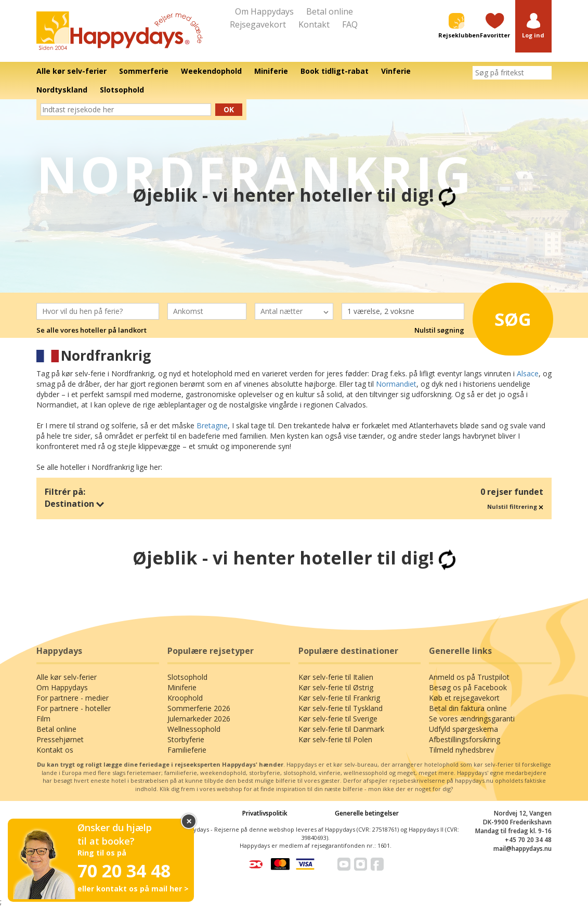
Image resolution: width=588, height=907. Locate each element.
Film (43, 719)
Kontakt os (55, 750)
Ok (229, 109)
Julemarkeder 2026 (199, 719)
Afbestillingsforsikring (465, 739)
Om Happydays (264, 11)
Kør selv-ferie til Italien (336, 677)
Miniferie (182, 687)
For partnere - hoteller (74, 708)
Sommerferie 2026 (199, 708)
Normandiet (396, 384)
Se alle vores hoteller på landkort (92, 330)
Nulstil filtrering (515, 507)
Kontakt (314, 24)
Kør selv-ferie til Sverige (338, 719)
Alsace (528, 373)
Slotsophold (187, 677)
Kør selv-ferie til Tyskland (341, 708)
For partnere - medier (73, 698)
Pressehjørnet (60, 739)
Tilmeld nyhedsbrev (461, 750)
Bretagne (212, 425)
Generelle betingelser (367, 813)
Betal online (330, 11)
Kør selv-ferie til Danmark (341, 729)
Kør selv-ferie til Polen (335, 739)
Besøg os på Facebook (468, 687)
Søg (509, 316)
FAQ (350, 24)
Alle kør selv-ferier (67, 677)
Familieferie (187, 750)
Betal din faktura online (468, 708)
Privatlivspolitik (265, 813)
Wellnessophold (194, 729)
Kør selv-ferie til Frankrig (339, 698)
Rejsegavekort (258, 24)
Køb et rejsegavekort (464, 698)
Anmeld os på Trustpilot (469, 677)
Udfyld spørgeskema (463, 729)
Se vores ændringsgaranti (472, 719)
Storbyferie (186, 739)
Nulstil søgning (439, 330)
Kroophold (185, 698)
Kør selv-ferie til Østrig (336, 687)
